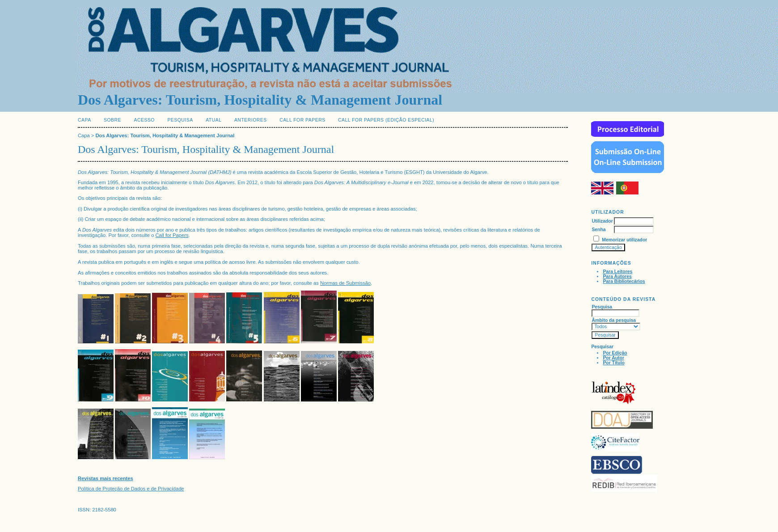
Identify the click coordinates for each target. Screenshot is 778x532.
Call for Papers (302, 120)
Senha (598, 230)
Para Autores (617, 277)
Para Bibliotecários (624, 281)
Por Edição (615, 353)
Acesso (144, 120)
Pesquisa (180, 120)
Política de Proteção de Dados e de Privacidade (131, 489)
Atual (214, 120)
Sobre (112, 120)
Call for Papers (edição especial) (386, 120)
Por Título (613, 363)
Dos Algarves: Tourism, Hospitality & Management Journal (165, 135)
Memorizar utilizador (624, 240)
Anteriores (251, 120)
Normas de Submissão (345, 283)
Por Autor (613, 358)
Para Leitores (617, 272)
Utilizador (602, 221)
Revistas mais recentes (106, 478)
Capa (85, 120)
